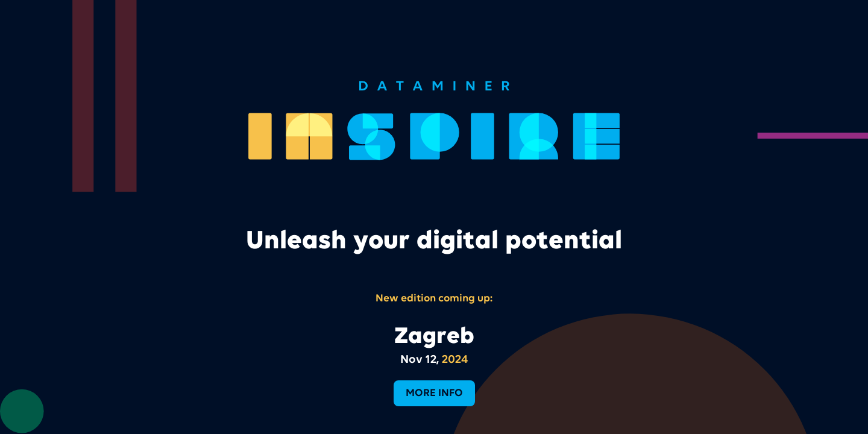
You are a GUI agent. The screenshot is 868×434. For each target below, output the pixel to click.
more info (434, 393)
